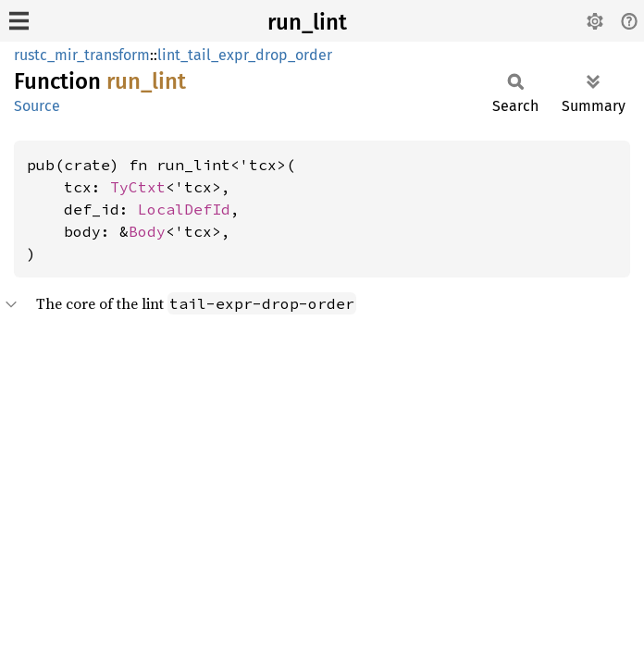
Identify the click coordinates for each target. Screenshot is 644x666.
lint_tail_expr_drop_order (245, 55)
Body (147, 231)
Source (37, 106)
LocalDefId (184, 209)
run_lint (307, 22)
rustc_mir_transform (82, 55)
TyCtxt (138, 187)
